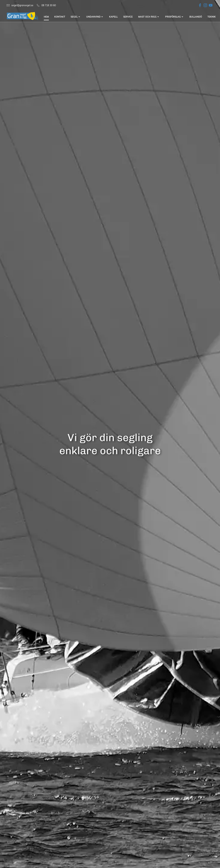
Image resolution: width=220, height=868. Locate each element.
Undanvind (95, 17)
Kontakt (60, 17)
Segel (76, 17)
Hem (46, 17)
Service (128, 17)
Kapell (113, 17)
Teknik (212, 17)
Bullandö (196, 17)
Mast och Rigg (149, 17)
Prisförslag (175, 17)
